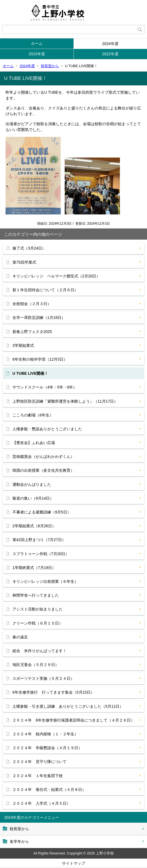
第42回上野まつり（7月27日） (39, 540)
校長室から (50, 66)
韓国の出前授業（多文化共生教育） (43, 470)
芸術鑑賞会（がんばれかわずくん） (43, 457)
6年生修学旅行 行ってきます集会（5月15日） (53, 692)
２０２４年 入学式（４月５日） (41, 803)
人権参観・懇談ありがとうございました (47, 429)
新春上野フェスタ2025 (32, 332)
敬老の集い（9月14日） (33, 498)
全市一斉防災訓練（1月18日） (39, 318)
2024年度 (110, 44)
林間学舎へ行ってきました (36, 595)
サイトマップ (73, 863)
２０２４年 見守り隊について (40, 762)
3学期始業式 (23, 345)
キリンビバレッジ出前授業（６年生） (45, 581)
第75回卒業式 (24, 262)
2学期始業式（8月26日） (34, 526)
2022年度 (110, 54)
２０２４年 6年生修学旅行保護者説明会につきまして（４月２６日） (73, 720)
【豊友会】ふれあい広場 (34, 443)
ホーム (37, 43)
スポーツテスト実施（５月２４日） (43, 678)
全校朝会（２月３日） (32, 304)
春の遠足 (20, 637)
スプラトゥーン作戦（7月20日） (41, 554)
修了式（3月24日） (29, 248)
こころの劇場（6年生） (33, 415)
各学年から (19, 841)
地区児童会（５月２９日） (36, 665)
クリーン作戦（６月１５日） (38, 623)
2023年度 (37, 54)
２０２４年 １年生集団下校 (38, 776)
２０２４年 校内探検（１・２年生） (45, 734)
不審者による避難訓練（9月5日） (42, 512)
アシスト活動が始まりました (38, 609)
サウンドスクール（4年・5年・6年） (45, 387)
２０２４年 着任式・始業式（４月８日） (49, 790)
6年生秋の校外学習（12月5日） (40, 359)
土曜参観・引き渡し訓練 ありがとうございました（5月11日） (68, 706)
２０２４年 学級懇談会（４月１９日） (47, 748)
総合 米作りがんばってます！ (40, 651)
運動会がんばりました (32, 484)
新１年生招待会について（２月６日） (45, 290)
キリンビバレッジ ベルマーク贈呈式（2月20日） (56, 276)
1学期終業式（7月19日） (34, 568)
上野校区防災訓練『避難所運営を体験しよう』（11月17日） (65, 401)
